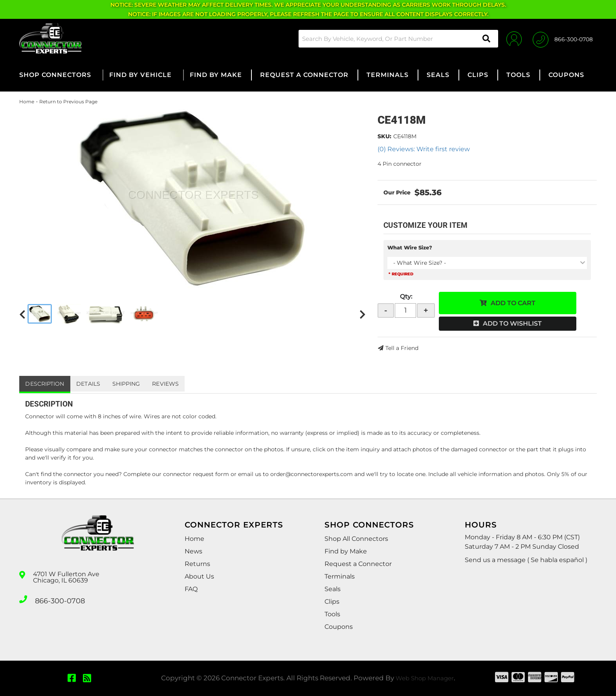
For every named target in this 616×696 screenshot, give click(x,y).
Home (27, 102)
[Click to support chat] (563, 38)
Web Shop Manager (425, 678)
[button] (392, 39)
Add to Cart (513, 303)
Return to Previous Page (68, 102)
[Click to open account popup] (509, 38)
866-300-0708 (57, 599)
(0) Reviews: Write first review (424, 149)
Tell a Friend (402, 348)
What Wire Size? (410, 247)
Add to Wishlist (512, 323)
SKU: (384, 136)
